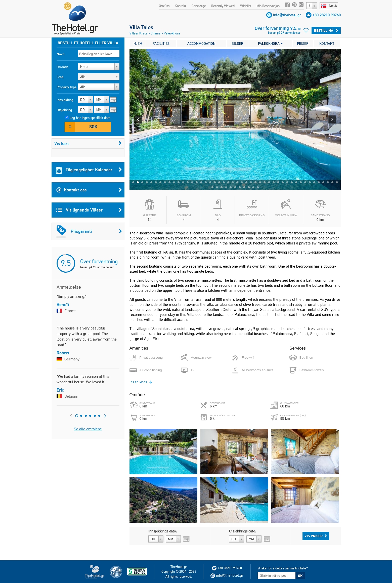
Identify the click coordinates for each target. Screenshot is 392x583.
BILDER (237, 44)
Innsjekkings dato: (163, 531)
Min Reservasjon (268, 6)
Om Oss (164, 6)
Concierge (199, 6)
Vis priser (316, 536)
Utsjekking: (65, 110)
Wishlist (246, 6)
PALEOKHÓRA (270, 44)
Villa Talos (141, 27)
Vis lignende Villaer (89, 210)
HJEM (138, 44)
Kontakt (180, 6)
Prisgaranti (89, 231)
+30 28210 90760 (327, 15)
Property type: (67, 87)
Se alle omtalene (88, 429)
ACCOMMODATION (201, 44)
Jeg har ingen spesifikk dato (90, 118)
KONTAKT (327, 44)
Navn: (61, 54)
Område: (63, 67)
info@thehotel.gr (287, 15)
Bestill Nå (326, 30)
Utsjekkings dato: (243, 531)
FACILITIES (161, 44)
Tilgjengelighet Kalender (89, 170)
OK (300, 576)
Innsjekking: (65, 100)
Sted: (60, 77)
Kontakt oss (89, 190)
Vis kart (88, 143)
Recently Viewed (223, 6)
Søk (93, 127)
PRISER (303, 44)
